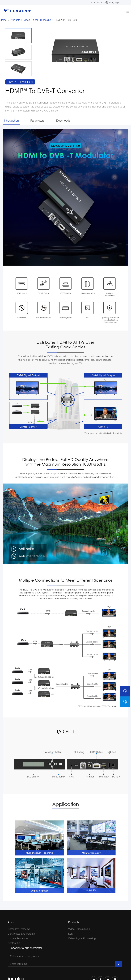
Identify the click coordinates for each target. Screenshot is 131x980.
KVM (71, 934)
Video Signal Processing (37, 20)
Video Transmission (79, 929)
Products (15, 20)
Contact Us (97, 3)
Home (3, 20)
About (12, 922)
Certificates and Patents (21, 934)
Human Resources (18, 938)
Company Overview (19, 929)
